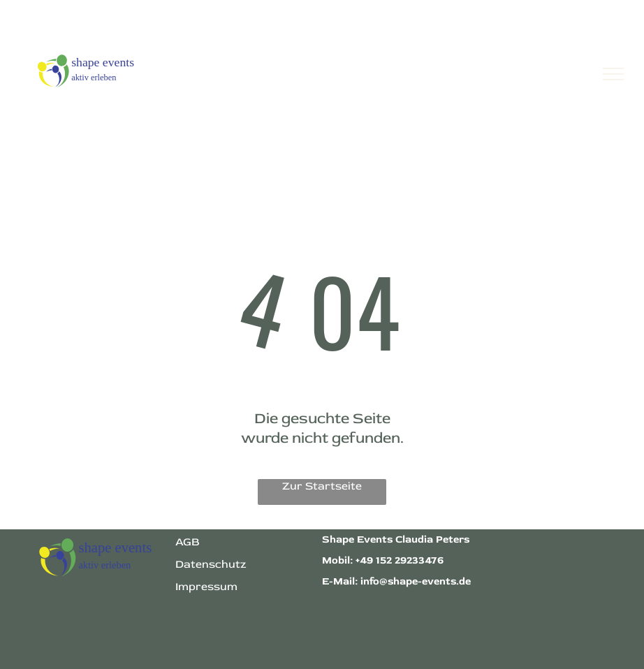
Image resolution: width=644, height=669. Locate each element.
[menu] (613, 74)
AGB (187, 542)
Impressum (206, 587)
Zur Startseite (322, 486)
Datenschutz (211, 564)
